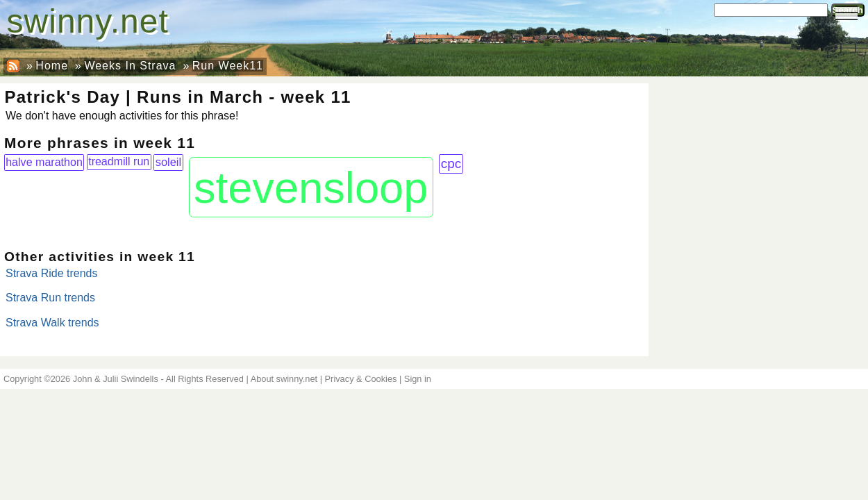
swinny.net (88, 21)
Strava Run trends (50, 298)
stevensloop (311, 187)
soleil (168, 162)
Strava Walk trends (52, 323)
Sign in (418, 379)
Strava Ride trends (52, 273)
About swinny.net (284, 379)
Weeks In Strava (130, 66)
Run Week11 (228, 66)
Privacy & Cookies (361, 379)
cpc (451, 164)
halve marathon (44, 162)
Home (52, 66)
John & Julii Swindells (116, 379)
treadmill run (119, 161)
